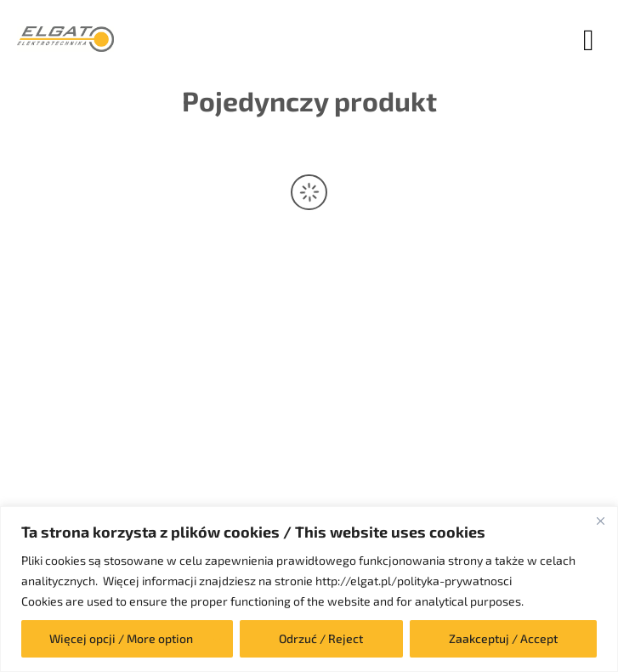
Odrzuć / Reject (321, 638)
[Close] (600, 521)
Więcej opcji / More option (121, 638)
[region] (309, 589)
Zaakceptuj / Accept (503, 638)
